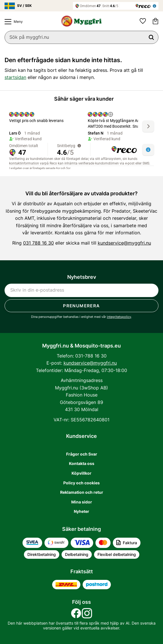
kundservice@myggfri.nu (124, 243)
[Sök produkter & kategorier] (81, 37)
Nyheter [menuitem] (81, 511)
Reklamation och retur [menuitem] (82, 492)
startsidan (15, 77)
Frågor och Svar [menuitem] (82, 454)
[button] (12, 22)
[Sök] (151, 37)
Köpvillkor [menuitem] (81, 473)
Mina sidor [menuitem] (82, 502)
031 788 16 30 (38, 243)
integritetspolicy (119, 317)
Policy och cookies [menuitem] (81, 483)
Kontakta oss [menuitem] (82, 463)
